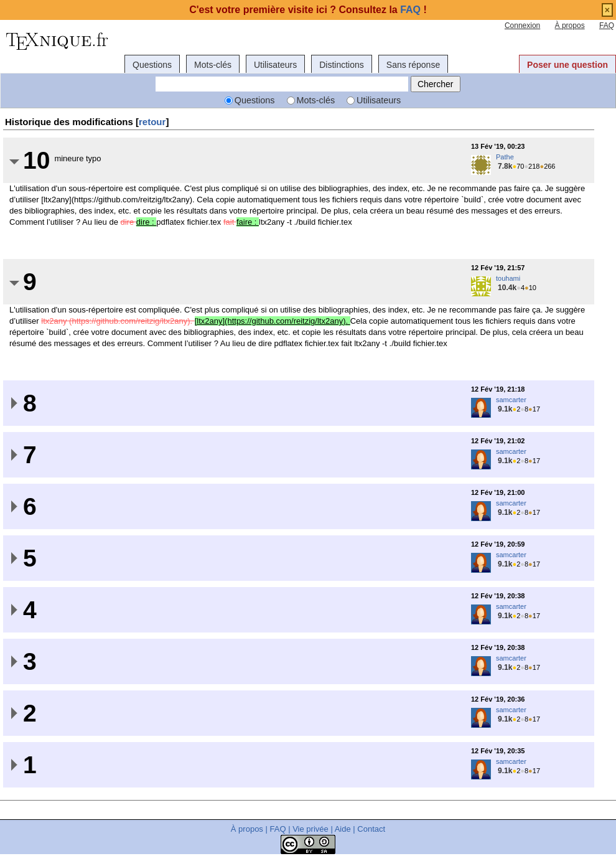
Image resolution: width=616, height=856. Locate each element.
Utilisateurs (275, 65)
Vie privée (310, 829)
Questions (152, 65)
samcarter (511, 400)
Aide (343, 829)
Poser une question (567, 65)
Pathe (505, 157)
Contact (371, 829)
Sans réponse (413, 65)
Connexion (522, 26)
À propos (570, 26)
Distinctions (342, 65)
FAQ (607, 26)
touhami (508, 278)
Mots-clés (213, 65)
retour (152, 122)
